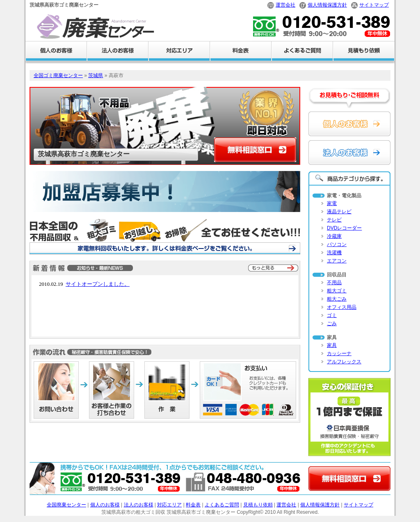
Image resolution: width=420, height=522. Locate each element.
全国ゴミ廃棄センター (58, 75)
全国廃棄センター (66, 505)
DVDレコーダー (344, 228)
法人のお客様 (139, 505)
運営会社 (285, 5)
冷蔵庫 (334, 236)
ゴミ (332, 315)
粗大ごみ (337, 299)
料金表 (193, 505)
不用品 (334, 283)
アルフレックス (344, 362)
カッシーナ (339, 353)
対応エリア (169, 505)
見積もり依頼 (258, 505)
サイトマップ (374, 5)
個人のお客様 (105, 505)
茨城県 (96, 75)
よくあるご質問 (222, 505)
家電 (332, 203)
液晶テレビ (339, 212)
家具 (332, 345)
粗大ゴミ (337, 291)
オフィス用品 (342, 307)
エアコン (337, 261)
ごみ (332, 324)
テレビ (334, 220)
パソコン (337, 244)
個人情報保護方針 (327, 5)
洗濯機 (334, 253)
